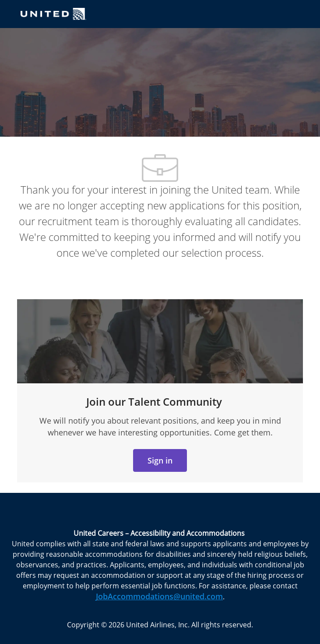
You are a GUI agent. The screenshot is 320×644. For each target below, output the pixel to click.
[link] (160, 460)
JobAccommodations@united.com (159, 596)
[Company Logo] (53, 13)
